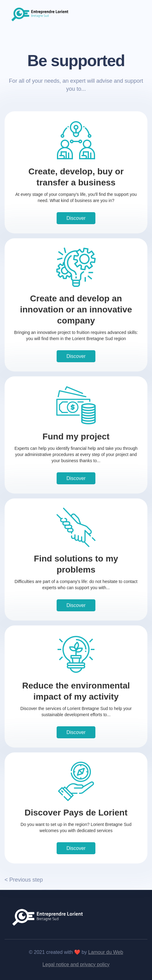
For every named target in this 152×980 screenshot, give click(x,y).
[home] (40, 14)
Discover (76, 218)
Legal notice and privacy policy (76, 964)
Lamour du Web (106, 952)
